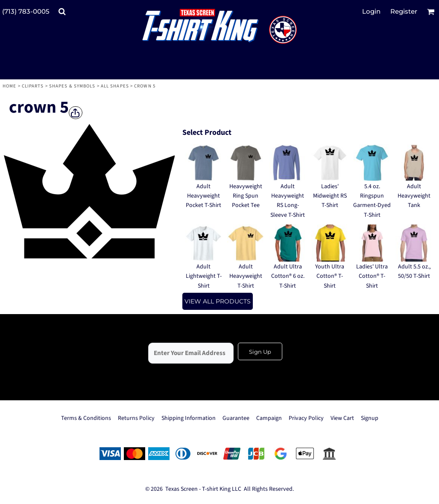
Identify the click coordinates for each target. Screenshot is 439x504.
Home (9, 86)
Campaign (269, 418)
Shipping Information (189, 418)
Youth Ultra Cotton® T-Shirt (330, 276)
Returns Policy (136, 418)
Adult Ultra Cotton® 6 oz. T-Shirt (288, 276)
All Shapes (115, 86)
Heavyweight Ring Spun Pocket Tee (246, 196)
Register (404, 11)
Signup (370, 418)
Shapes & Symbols (72, 86)
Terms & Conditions (86, 418)
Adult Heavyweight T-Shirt (246, 276)
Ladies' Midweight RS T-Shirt (330, 196)
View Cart (342, 418)
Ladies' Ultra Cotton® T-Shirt (372, 276)
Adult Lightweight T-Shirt (204, 276)
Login (371, 11)
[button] (62, 12)
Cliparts (33, 86)
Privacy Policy (306, 418)
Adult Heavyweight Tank (414, 196)
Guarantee (236, 418)
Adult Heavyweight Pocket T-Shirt (203, 196)
